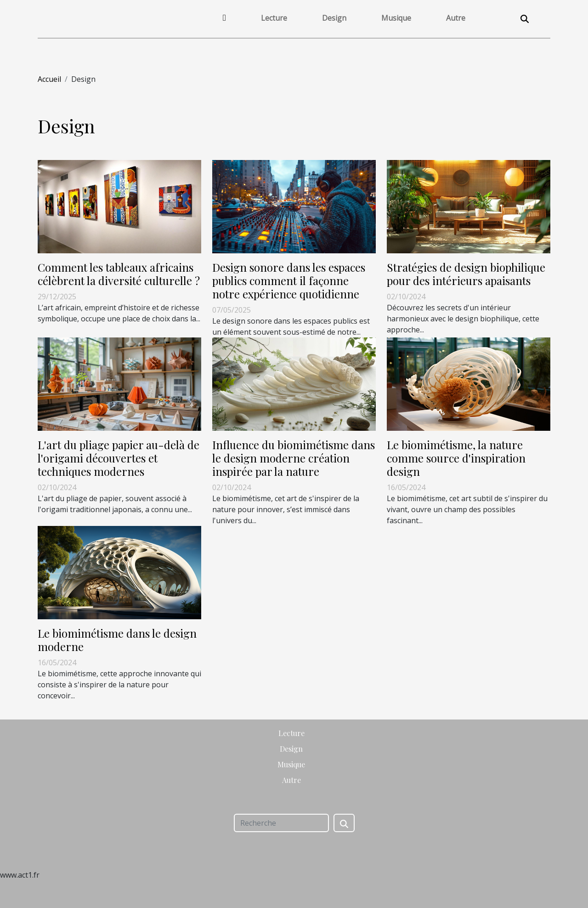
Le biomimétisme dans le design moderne (117, 640)
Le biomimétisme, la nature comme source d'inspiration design (456, 458)
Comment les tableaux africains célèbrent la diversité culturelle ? (119, 274)
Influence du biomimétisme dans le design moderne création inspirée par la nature (294, 458)
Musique (396, 18)
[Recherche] (281, 823)
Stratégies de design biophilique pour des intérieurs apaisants (466, 274)
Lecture (274, 18)
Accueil (49, 79)
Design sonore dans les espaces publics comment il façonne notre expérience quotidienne (289, 280)
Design (334, 18)
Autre (456, 18)
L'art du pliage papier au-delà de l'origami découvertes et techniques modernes (119, 458)
